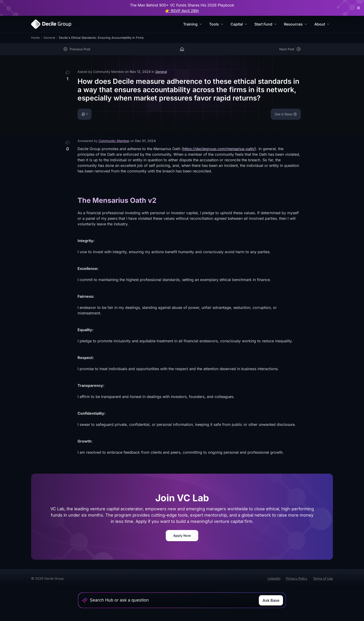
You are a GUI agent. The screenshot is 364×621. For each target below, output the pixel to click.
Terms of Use (323, 578)
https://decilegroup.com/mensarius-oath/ (219, 149)
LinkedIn (274, 578)
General (49, 38)
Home (35, 38)
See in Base (286, 114)
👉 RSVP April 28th (182, 11)
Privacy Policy (297, 578)
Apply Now (182, 535)
